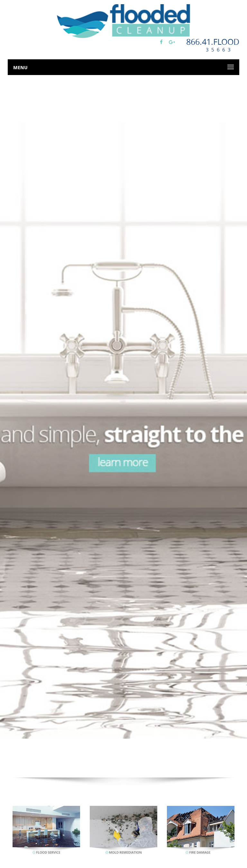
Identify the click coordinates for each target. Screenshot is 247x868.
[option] (123, 431)
